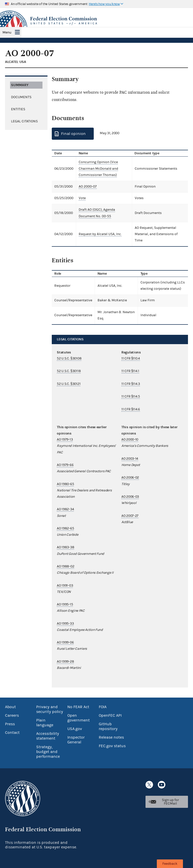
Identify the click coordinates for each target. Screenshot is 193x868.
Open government (79, 718)
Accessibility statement (48, 736)
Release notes (111, 737)
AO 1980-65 (65, 484)
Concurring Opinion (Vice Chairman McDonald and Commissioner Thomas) (98, 168)
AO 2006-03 (130, 497)
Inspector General (76, 740)
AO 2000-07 (88, 187)
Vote (82, 198)
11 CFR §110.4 (131, 358)
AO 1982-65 (65, 528)
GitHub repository (108, 726)
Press (10, 724)
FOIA (103, 707)
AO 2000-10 (130, 440)
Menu (7, 32)
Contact (12, 733)
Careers (12, 715)
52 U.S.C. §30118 (69, 371)
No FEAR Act (78, 707)
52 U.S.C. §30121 (69, 384)
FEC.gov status (112, 746)
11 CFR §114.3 (131, 384)
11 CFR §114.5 (131, 396)
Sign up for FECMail (170, 802)
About (10, 707)
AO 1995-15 (65, 604)
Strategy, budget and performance (48, 752)
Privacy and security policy (50, 709)
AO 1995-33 (65, 624)
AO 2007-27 (130, 516)
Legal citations (24, 121)
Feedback (170, 864)
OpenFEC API (110, 715)
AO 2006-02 (130, 478)
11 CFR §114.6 (131, 409)
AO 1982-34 (65, 509)
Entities (18, 109)
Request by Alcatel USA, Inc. (100, 234)
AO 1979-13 (65, 440)
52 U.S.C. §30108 (69, 358)
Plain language (45, 723)
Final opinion (73, 134)
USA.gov (75, 729)
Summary (20, 85)
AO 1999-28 (65, 662)
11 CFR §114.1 (130, 371)
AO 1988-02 (65, 566)
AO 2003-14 (130, 459)
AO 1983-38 (65, 547)
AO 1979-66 (65, 465)
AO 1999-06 (65, 642)
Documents (21, 97)
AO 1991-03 (65, 586)
